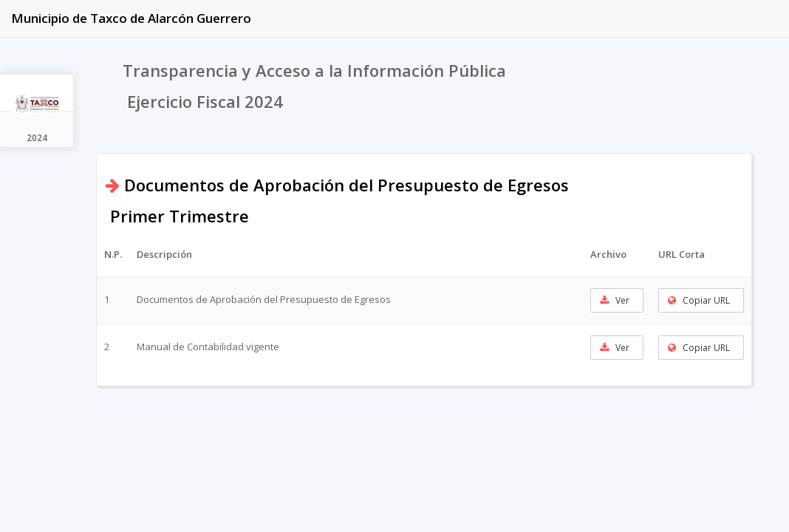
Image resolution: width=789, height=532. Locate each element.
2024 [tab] (37, 138)
